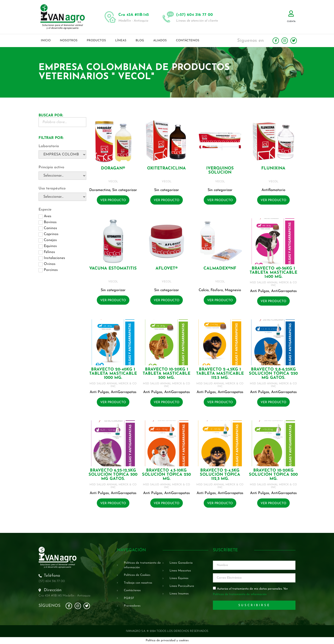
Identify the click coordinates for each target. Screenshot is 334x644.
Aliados (160, 41)
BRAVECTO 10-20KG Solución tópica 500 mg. (273, 475)
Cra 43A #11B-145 (134, 15)
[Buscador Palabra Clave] (62, 122)
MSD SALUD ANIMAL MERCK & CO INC (273, 284)
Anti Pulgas (260, 291)
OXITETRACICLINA (166, 168)
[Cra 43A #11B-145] (110, 17)
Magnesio (233, 290)
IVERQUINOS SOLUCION (220, 170)
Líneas (121, 41)
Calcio (204, 290)
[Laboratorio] (62, 155)
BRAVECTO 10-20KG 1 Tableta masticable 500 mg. (167, 374)
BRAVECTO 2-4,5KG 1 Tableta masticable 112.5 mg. (220, 374)
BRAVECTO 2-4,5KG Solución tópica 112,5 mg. (220, 475)
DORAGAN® (113, 168)
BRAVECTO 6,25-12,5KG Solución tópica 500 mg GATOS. (113, 475)
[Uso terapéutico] (62, 197)
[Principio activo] (62, 176)
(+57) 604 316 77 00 (195, 15)
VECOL (113, 182)
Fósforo (217, 290)
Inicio (46, 41)
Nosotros (69, 41)
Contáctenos (188, 41)
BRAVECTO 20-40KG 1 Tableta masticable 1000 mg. (113, 374)
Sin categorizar (125, 190)
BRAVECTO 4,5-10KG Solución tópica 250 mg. (166, 475)
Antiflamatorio (273, 190)
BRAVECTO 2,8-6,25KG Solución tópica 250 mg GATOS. (273, 374)
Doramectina (100, 190)
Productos (96, 41)
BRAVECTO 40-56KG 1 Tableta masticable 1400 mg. (273, 273)
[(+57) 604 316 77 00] (168, 17)
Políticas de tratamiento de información (240, 595)
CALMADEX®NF (220, 269)
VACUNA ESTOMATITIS (113, 269)
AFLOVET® (167, 269)
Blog (140, 41)
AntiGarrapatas (284, 291)
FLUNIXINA (273, 168)
